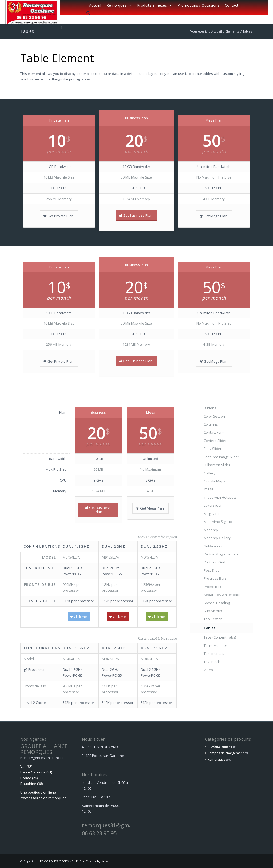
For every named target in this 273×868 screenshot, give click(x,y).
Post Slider (212, 570)
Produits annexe (220, 746)
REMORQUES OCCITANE (57, 861)
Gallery (210, 473)
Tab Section (213, 619)
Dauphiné (28, 784)
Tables (27, 31)
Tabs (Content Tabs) (220, 637)
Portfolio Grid (214, 562)
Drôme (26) (29, 778)
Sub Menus (213, 611)
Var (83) (26, 766)
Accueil (95, 5)
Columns (211, 424)
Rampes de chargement (226, 753)
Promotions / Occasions (198, 5)
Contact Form (214, 432)
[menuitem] (164, 13)
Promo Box (212, 587)
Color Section (214, 416)
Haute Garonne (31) (36, 772)
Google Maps (214, 481)
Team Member (215, 645)
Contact (232, 5)
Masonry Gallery (217, 538)
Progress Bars (215, 578)
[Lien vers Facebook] (61, 27)
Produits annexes (155, 5)
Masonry (211, 530)
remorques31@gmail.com (114, 825)
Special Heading (217, 603)
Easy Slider (213, 449)
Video (208, 670)
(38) (40, 784)
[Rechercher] (88, 13)
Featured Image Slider (221, 457)
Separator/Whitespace (222, 595)
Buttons (210, 408)
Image (209, 489)
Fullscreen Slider (217, 465)
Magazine (212, 514)
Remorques (119, 5)
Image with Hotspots (220, 497)
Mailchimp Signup (218, 522)
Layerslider (213, 505)
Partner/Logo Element (221, 554)
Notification (213, 546)
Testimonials (214, 653)
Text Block (212, 662)
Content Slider (215, 441)
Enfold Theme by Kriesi (93, 861)
